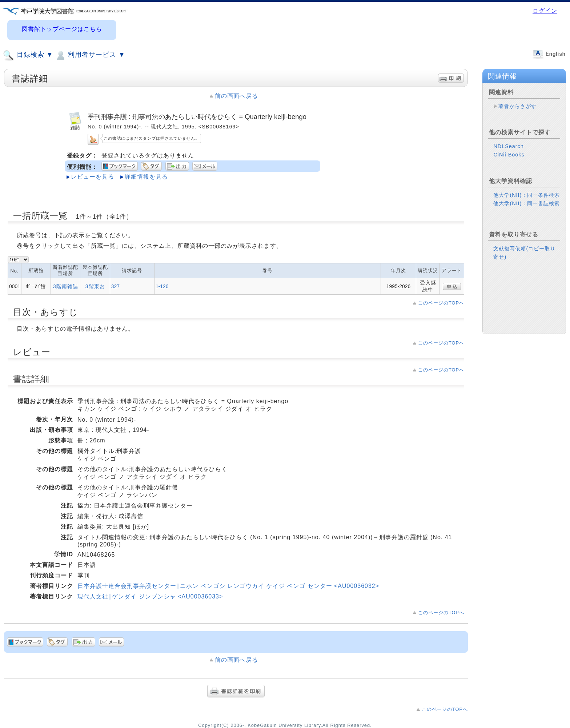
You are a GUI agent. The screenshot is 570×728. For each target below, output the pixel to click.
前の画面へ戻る (236, 96)
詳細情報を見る (146, 177)
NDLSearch (508, 146)
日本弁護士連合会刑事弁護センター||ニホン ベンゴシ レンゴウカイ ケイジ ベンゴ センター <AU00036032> (228, 586)
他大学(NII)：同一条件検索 (527, 195)
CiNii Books (509, 155)
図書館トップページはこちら (62, 29)
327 (115, 286)
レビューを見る (93, 177)
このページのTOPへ (441, 303)
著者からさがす (517, 106)
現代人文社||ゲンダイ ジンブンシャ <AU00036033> (150, 596)
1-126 (162, 286)
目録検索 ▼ (28, 55)
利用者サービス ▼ (90, 55)
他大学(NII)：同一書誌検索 (527, 203)
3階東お (95, 286)
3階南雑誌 (66, 286)
